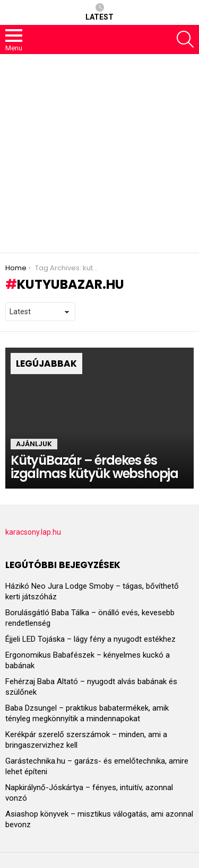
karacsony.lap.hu (33, 532)
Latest (99, 12)
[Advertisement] (99, 153)
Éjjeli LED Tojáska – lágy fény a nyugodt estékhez (90, 639)
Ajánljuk (34, 444)
